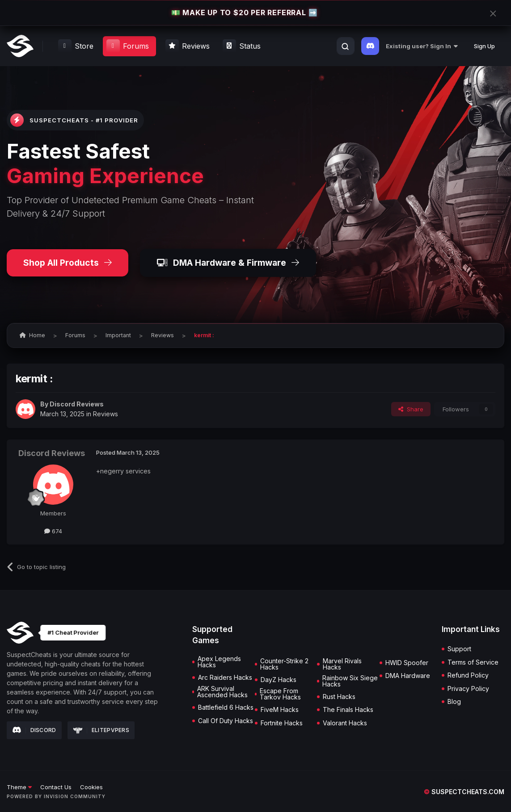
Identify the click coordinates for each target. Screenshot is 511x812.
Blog (454, 702)
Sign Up (484, 46)
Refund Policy (468, 675)
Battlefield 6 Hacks (226, 707)
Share (411, 409)
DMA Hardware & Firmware (228, 263)
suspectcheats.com (464, 792)
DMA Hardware (408, 676)
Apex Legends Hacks (219, 662)
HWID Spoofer (407, 663)
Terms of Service (473, 662)
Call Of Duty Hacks (226, 721)
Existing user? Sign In (422, 46)
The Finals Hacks (348, 710)
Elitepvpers (101, 730)
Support (459, 649)
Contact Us (56, 787)
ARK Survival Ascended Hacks (222, 692)
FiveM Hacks (280, 710)
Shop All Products (68, 263)
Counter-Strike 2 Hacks (284, 664)
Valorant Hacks (345, 723)
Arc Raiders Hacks (225, 678)
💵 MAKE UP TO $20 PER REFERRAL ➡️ (245, 13)
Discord (34, 730)
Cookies (91, 787)
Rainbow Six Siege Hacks (350, 681)
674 (53, 531)
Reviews (106, 414)
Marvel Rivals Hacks (342, 664)
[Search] (345, 46)
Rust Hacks (339, 697)
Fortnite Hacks (282, 723)
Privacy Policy (468, 689)
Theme (19, 787)
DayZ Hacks (279, 680)
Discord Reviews (77, 404)
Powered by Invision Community (56, 796)
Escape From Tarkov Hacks (280, 694)
